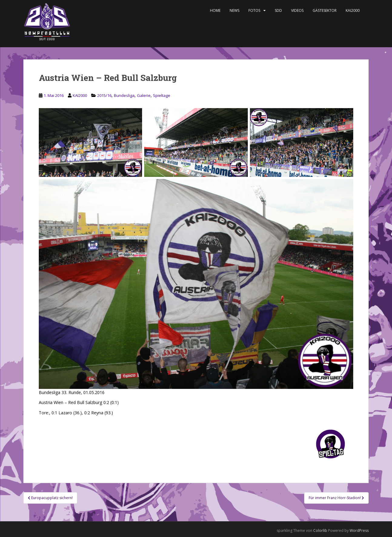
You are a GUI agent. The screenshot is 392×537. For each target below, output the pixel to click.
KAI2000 (353, 10)
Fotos (254, 10)
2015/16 (104, 95)
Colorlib (320, 530)
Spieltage (162, 95)
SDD (278, 10)
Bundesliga (124, 95)
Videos (297, 10)
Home (215, 10)
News (234, 10)
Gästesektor (325, 10)
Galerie (144, 95)
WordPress (359, 530)
